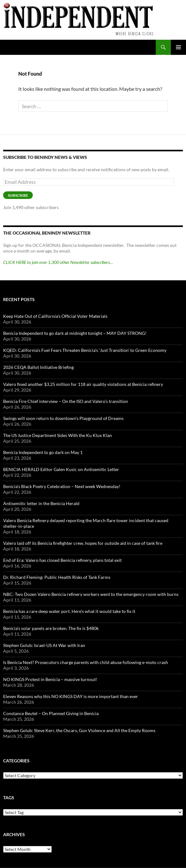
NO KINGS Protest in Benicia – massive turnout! (50, 679)
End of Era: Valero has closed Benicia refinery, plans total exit (62, 560)
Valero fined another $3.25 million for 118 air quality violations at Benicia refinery (83, 384)
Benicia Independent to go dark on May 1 (43, 452)
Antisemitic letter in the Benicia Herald (41, 503)
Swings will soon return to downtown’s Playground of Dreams (63, 418)
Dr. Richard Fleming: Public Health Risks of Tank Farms (57, 577)
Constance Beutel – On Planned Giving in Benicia (51, 713)
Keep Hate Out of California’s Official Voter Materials (55, 316)
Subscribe (18, 195)
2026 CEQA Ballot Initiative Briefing (38, 367)
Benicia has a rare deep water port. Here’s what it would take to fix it (69, 611)
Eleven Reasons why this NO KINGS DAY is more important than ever (71, 696)
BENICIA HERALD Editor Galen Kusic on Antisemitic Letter (61, 469)
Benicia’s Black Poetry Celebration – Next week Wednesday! (62, 486)
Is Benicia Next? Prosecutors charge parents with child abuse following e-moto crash (86, 662)
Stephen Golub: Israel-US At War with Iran (44, 645)
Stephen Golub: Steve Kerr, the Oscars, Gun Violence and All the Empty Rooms (79, 730)
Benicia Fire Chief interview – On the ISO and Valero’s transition (66, 401)
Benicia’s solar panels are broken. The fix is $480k (51, 628)
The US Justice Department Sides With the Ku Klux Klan (58, 435)
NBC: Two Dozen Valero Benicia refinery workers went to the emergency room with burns (91, 594)
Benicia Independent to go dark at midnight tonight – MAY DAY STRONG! (75, 333)
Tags (9, 798)
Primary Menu (178, 47)
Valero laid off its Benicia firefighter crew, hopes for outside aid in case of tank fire (83, 543)
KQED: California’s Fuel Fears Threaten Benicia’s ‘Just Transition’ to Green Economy (85, 350)
